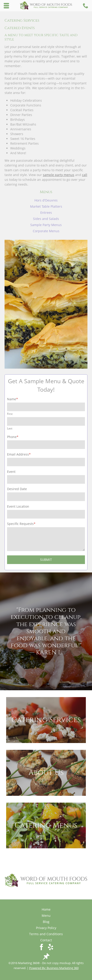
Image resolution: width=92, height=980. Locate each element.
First (10, 414)
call (85, 175)
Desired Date (17, 489)
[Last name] (46, 421)
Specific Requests (21, 524)
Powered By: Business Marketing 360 (54, 968)
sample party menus (59, 175)
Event (11, 472)
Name (13, 399)
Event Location (18, 506)
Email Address (19, 454)
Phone (13, 437)
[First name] (46, 407)
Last (10, 428)
